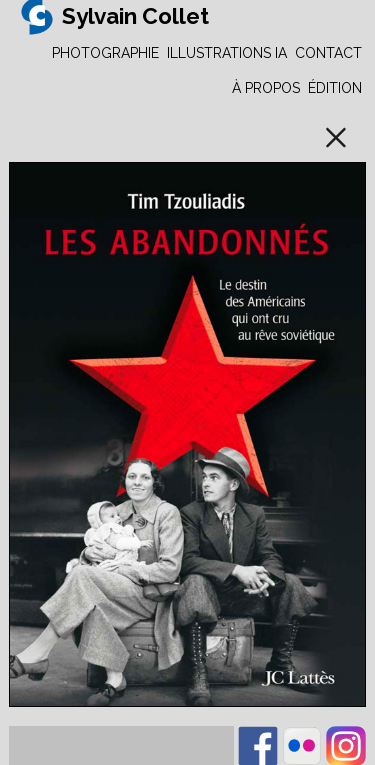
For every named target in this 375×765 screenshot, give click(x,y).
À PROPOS (266, 88)
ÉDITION (335, 88)
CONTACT (328, 53)
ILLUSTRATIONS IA (227, 53)
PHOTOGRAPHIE (105, 53)
